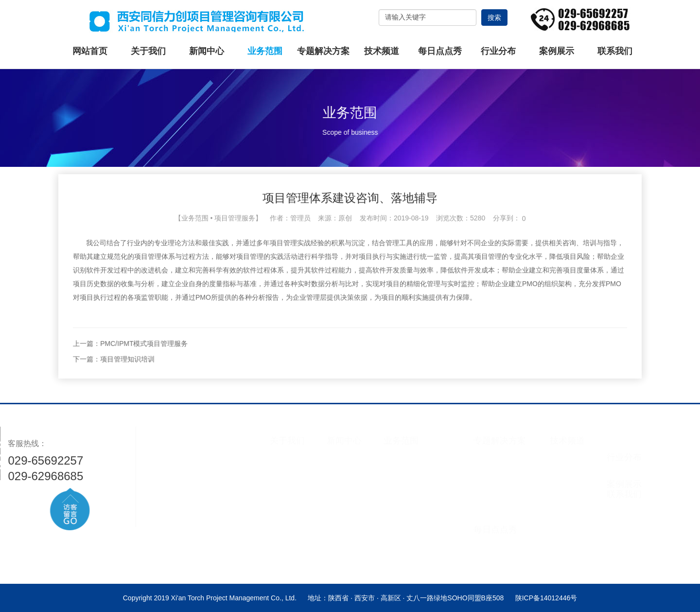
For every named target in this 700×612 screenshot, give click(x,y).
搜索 (494, 18)
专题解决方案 (323, 51)
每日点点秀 (440, 51)
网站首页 (90, 51)
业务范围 (265, 51)
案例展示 (557, 51)
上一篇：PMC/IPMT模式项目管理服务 (194, 367)
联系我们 (615, 51)
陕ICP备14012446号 (546, 598)
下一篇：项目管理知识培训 (177, 382)
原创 (345, 241)
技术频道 (382, 51)
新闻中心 (207, 51)
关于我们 (148, 51)
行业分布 (498, 51)
